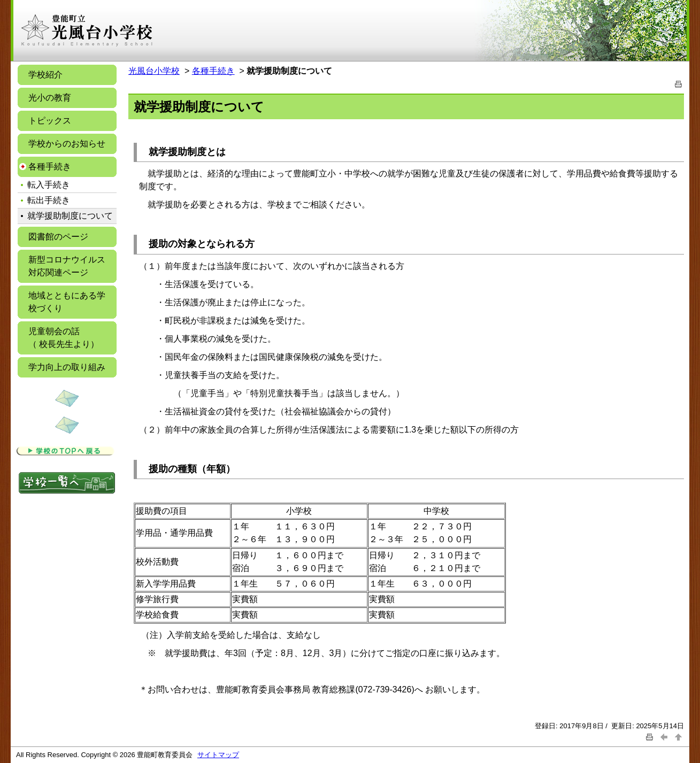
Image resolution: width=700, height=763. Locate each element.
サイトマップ (218, 755)
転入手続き (49, 185)
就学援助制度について (70, 216)
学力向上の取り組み (67, 367)
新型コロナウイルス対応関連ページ (67, 266)
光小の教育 (50, 98)
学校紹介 (45, 75)
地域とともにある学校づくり (67, 302)
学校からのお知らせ (67, 144)
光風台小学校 (154, 71)
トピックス (50, 121)
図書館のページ (58, 237)
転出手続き (49, 200)
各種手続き (50, 167)
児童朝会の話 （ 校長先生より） (64, 338)
